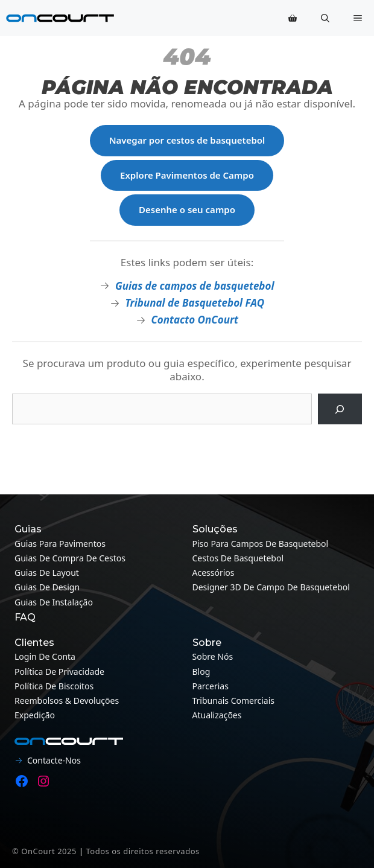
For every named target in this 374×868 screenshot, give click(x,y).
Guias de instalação (54, 602)
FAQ (25, 617)
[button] (325, 18)
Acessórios (214, 573)
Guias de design (47, 587)
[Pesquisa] (340, 409)
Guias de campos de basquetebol (195, 286)
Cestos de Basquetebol (238, 558)
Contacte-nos (54, 760)
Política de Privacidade (59, 672)
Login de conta (45, 656)
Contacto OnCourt (195, 320)
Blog (201, 672)
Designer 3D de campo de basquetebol (271, 587)
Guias (28, 529)
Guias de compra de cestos (70, 558)
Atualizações (217, 715)
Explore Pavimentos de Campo (187, 175)
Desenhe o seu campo (187, 209)
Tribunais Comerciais (234, 700)
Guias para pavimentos (60, 544)
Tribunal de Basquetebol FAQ (195, 303)
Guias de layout (47, 573)
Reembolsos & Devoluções (67, 700)
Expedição (35, 715)
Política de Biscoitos (54, 686)
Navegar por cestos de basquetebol (187, 140)
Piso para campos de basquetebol (261, 544)
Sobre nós (213, 656)
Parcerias (211, 686)
